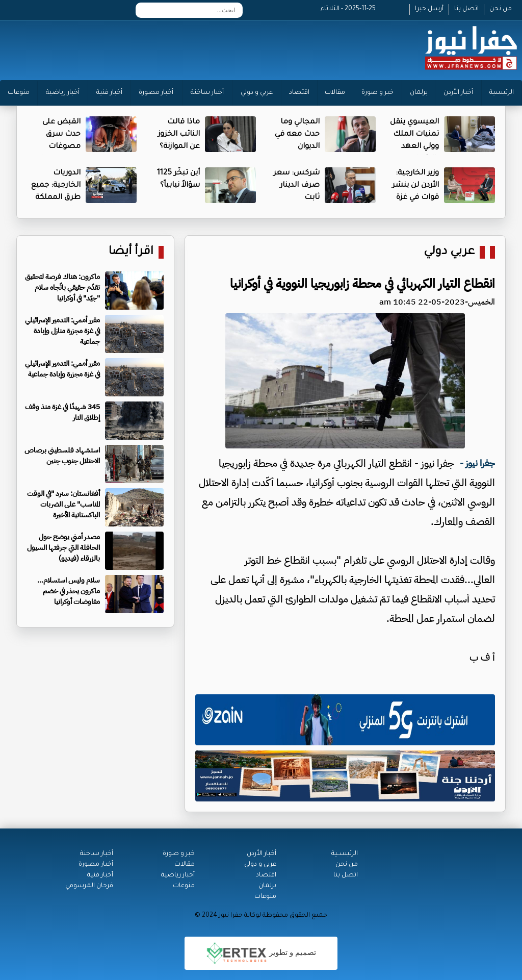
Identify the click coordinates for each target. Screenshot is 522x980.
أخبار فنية (109, 93)
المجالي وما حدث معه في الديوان (297, 135)
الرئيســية (345, 854)
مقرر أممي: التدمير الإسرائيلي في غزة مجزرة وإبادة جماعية (62, 369)
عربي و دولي (257, 93)
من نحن (501, 9)
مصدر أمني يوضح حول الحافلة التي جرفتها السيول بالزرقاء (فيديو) (63, 548)
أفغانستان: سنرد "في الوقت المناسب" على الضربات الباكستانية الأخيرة (63, 504)
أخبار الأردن (458, 93)
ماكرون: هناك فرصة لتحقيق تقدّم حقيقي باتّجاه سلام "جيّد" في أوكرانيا (62, 287)
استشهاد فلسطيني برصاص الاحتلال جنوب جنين (62, 456)
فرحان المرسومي (89, 886)
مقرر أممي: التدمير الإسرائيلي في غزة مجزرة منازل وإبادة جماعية (62, 331)
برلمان (419, 93)
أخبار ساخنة (207, 93)
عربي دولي (449, 252)
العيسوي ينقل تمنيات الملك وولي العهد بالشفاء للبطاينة (414, 147)
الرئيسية (502, 93)
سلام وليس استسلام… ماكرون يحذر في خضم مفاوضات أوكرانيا (69, 591)
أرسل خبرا (429, 9)
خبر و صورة (377, 93)
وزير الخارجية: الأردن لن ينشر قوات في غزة (415, 186)
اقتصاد (299, 93)
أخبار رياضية (63, 93)
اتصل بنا (466, 9)
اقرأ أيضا (131, 252)
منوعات (19, 93)
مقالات (335, 93)
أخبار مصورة (156, 93)
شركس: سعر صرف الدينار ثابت (296, 186)
